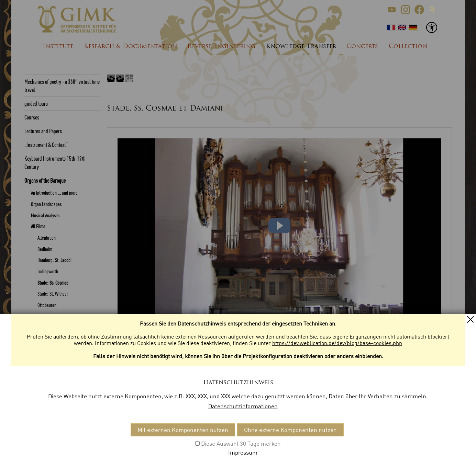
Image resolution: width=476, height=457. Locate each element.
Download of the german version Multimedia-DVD (58, 353)
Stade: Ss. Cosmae (53, 283)
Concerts (362, 47)
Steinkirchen (48, 316)
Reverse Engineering (221, 47)
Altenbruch (47, 238)
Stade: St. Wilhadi (53, 294)
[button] (392, 10)
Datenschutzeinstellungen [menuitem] (153, 436)
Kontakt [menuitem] (35, 436)
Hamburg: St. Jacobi (54, 260)
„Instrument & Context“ (46, 145)
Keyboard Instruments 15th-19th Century (55, 162)
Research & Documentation (130, 47)
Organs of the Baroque (45, 180)
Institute (58, 47)
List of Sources (38, 410)
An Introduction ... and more (54, 193)
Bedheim (45, 249)
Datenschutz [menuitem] (98, 436)
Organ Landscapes (46, 204)
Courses (32, 117)
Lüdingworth (48, 271)
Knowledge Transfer (301, 47)
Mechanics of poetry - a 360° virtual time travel (62, 85)
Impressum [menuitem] (63, 436)
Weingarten (47, 327)
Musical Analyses (45, 215)
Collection (408, 47)
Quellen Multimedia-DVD (52, 368)
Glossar (31, 397)
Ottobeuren (47, 305)
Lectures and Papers (43, 131)
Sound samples (43, 339)
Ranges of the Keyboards (47, 383)
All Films (38, 226)
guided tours (36, 103)
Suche (432, 10)
